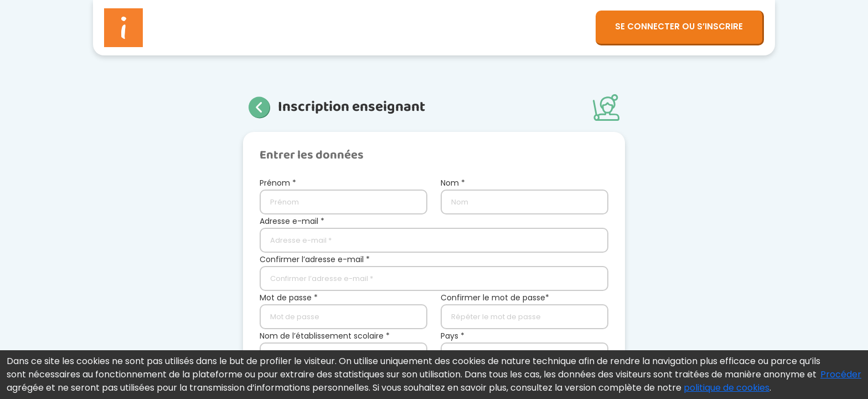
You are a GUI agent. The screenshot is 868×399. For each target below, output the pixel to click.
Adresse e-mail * (292, 221)
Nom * (453, 183)
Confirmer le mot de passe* (495, 298)
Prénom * (278, 183)
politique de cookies (727, 388)
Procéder (841, 374)
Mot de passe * (289, 298)
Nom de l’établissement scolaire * (325, 336)
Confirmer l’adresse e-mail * (315, 259)
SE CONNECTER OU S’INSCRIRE (679, 26)
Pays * (453, 336)
